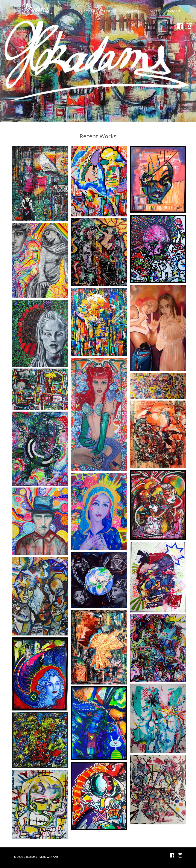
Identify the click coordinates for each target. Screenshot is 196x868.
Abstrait (110, 11)
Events (154, 11)
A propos (87, 11)
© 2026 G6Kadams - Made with (33, 857)
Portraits (132, 11)
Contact (174, 11)
